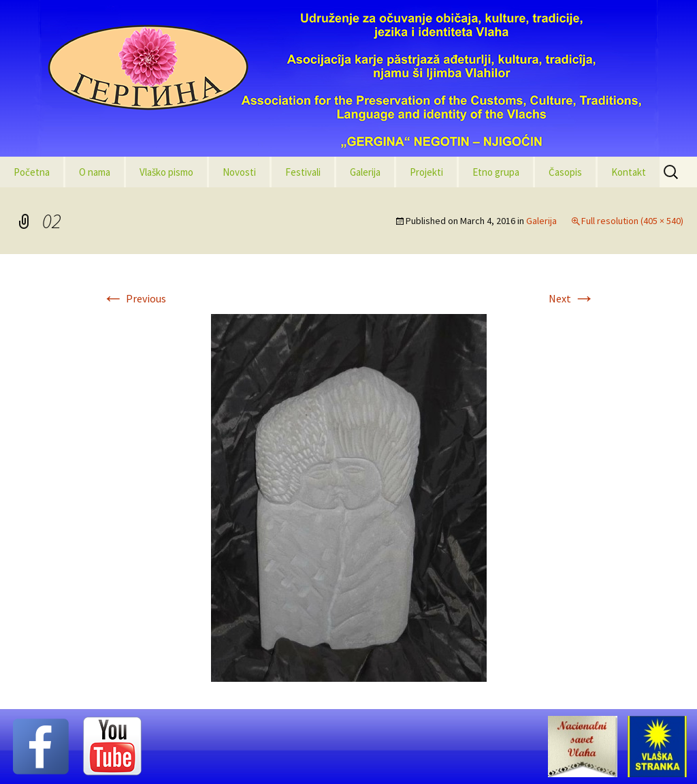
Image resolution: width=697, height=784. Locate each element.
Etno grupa (496, 172)
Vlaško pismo (166, 172)
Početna (32, 172)
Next (572, 298)
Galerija (365, 172)
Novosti (239, 172)
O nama (95, 172)
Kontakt (629, 172)
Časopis (565, 172)
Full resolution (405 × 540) (632, 221)
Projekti (426, 172)
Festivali (303, 172)
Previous (134, 298)
